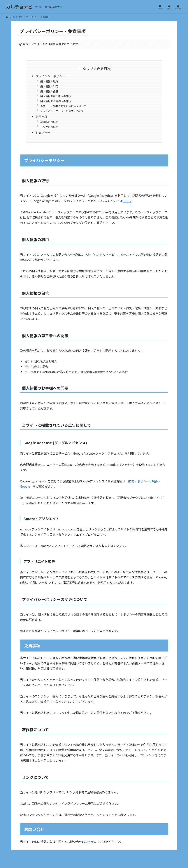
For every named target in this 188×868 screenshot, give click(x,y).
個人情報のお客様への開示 (56, 101)
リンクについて (49, 127)
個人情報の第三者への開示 (56, 96)
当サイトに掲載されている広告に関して (63, 106)
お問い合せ (43, 133)
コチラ (127, 201)
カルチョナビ (19, 7)
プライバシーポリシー (50, 76)
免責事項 (41, 117)
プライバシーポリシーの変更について (62, 111)
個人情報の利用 (49, 86)
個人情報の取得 (49, 81)
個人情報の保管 (49, 91)
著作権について (49, 122)
